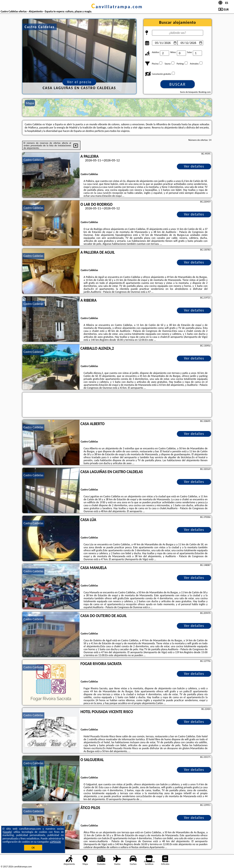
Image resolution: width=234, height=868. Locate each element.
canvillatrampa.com (117, 7)
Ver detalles (194, 166)
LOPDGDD (55, 842)
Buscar (177, 84)
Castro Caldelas (33, 160)
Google (7, 832)
